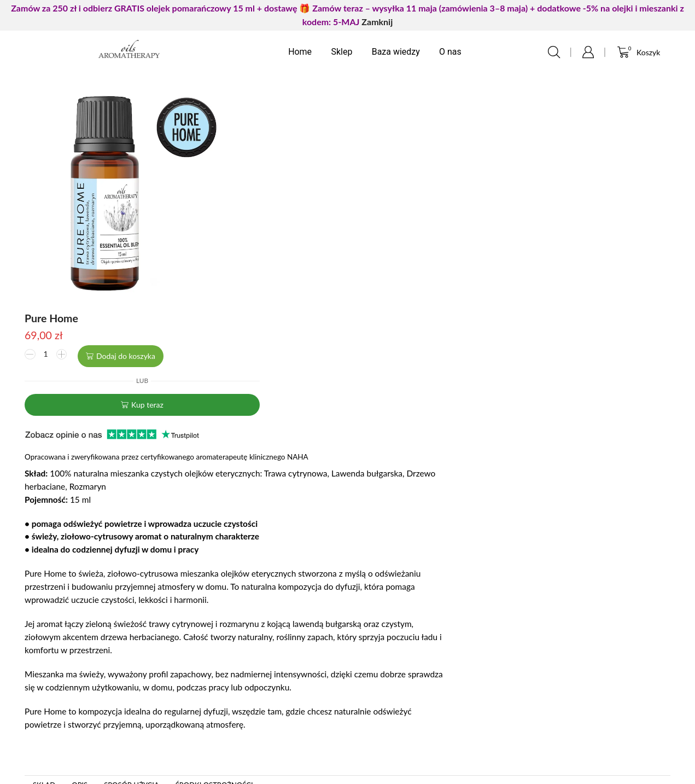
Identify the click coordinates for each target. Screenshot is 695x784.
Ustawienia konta (218, 688)
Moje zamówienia (218, 670)
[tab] (44, 548)
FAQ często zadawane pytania (71, 670)
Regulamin (378, 688)
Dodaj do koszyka (358, 120)
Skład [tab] (44, 548)
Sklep (341, 52)
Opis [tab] (80, 548)
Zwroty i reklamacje (396, 705)
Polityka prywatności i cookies (418, 653)
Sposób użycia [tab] (132, 548)
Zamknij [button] (377, 22)
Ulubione (201, 705)
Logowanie (205, 653)
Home (300, 52)
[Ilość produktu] (277, 120)
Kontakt (25, 653)
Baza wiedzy (396, 52)
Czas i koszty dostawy (401, 723)
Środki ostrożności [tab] (214, 548)
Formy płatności (389, 670)
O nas (450, 52)
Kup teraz (379, 167)
